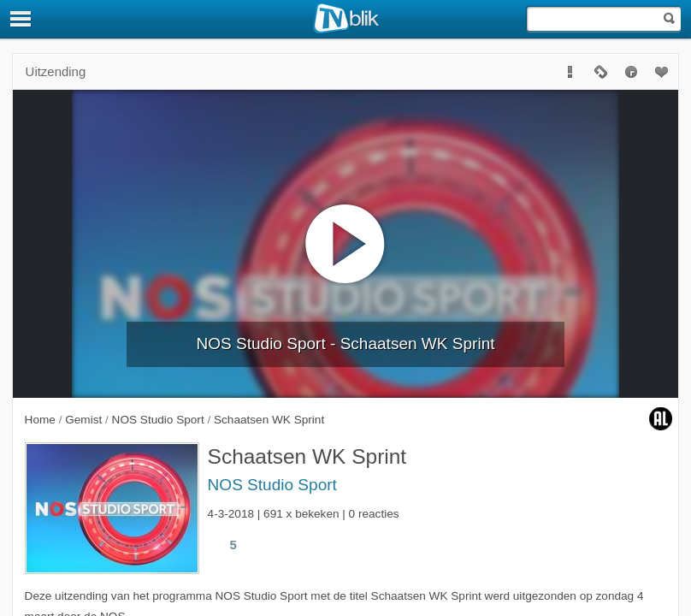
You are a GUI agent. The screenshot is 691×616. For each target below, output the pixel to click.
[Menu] (21, 19)
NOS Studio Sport (272, 485)
